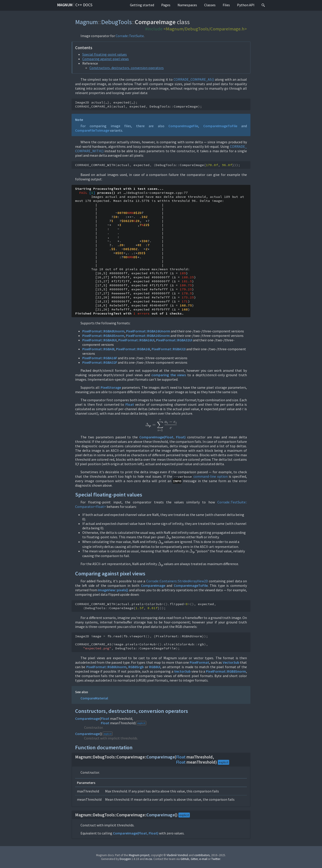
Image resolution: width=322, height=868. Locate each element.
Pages (166, 5)
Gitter (194, 859)
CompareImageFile (183, 126)
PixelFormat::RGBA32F (100, 362)
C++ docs (84, 5)
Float (130, 404)
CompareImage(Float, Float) (162, 437)
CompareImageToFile (220, 126)
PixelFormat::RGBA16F (100, 358)
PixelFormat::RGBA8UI (100, 340)
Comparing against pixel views (106, 59)
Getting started (142, 5)
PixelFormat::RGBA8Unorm (103, 331)
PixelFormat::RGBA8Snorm (103, 336)
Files (226, 5)
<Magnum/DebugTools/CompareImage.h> (205, 29)
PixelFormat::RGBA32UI (174, 340)
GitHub (185, 859)
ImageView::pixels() (113, 590)
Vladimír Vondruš (177, 855)
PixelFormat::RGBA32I (169, 349)
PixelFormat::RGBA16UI (136, 340)
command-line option (211, 476)
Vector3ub (231, 662)
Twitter (216, 859)
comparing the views (169, 375)
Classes (210, 5)
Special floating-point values (105, 54)
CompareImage (153, 585)
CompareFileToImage (92, 130)
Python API (246, 5)
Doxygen (125, 859)
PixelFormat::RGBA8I (98, 349)
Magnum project (139, 855)
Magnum (65, 5)
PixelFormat (199, 662)
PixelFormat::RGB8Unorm (106, 667)
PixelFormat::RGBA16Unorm (148, 331)
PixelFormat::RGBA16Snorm (148, 336)
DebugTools (116, 22)
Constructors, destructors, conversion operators (127, 68)
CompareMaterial (94, 698)
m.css (149, 859)
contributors (202, 855)
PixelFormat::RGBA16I (133, 349)
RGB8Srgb (136, 667)
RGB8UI (155, 667)
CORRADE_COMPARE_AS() (194, 79)
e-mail (203, 859)
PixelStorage (111, 387)
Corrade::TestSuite (130, 36)
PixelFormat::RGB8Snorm (226, 671)
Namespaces (187, 5)
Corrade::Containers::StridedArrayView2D (177, 581)
